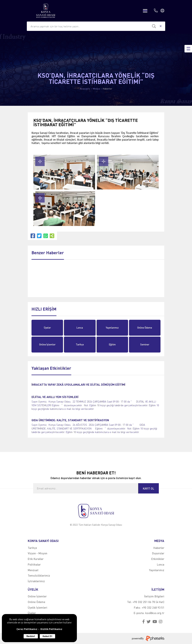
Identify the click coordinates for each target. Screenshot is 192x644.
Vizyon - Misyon (37, 553)
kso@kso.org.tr (155, 613)
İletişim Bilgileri (154, 596)
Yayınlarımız (112, 328)
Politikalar (34, 564)
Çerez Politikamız (27, 629)
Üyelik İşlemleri (37, 607)
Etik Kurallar (36, 559)
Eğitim (112, 344)
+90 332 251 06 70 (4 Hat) (148, 602)
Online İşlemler (47, 344)
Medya (96, 89)
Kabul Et (47, 636)
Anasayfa (85, 89)
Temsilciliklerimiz (39, 575)
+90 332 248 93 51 (153, 607)
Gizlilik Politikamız (51, 629)
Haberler (107, 89)
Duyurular (158, 553)
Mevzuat (33, 570)
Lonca (80, 328)
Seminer (145, 344)
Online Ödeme (145, 328)
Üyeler (47, 328)
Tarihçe (80, 344)
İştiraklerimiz (36, 581)
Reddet (31, 636)
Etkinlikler (158, 559)
